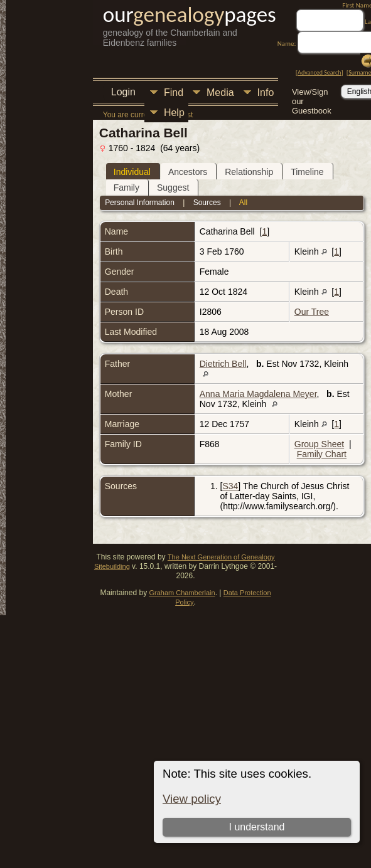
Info (266, 93)
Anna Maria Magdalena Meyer (258, 394)
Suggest (173, 188)
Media (220, 93)
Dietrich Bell (223, 364)
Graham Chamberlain (182, 593)
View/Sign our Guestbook (312, 93)
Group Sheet (319, 444)
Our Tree (312, 312)
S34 (230, 486)
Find (174, 93)
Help (174, 113)
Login (123, 92)
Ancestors (188, 172)
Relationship (249, 172)
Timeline (307, 172)
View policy (192, 799)
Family (126, 188)
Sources (207, 203)
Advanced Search (319, 72)
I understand (257, 827)
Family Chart (322, 454)
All (243, 203)
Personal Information (140, 203)
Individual (132, 172)
